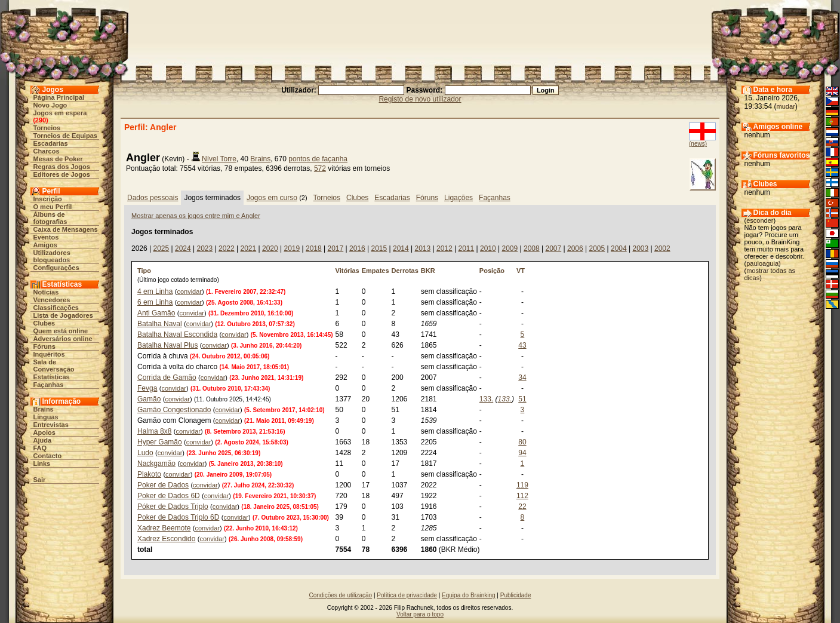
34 (522, 378)
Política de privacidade (407, 595)
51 (522, 399)
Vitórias (347, 271)
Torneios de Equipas (65, 136)
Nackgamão (156, 464)
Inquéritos (49, 354)
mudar (786, 106)
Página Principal (59, 97)
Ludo (145, 453)
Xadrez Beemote (164, 528)
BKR (428, 271)
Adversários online (63, 339)
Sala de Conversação (54, 366)
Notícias (46, 292)
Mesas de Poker (58, 159)
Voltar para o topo (420, 614)
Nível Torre (219, 159)
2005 (597, 248)
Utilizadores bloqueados (52, 256)
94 (522, 453)
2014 (401, 248)
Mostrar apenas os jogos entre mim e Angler (196, 216)
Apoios (44, 432)
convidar (189, 291)
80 (522, 442)
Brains (44, 409)
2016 (357, 248)
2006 (575, 248)
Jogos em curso (272, 198)
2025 (161, 248)
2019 (292, 248)
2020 (270, 248)
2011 (466, 248)
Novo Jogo (50, 105)
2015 (379, 248)
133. (486, 399)
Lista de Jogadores (63, 315)
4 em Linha (155, 291)
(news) (698, 144)
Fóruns (44, 346)
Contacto (48, 456)
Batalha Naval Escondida (177, 334)
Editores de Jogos (62, 174)
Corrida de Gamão (167, 378)
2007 (553, 248)
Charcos (47, 151)
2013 (422, 248)
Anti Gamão (156, 313)
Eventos (46, 237)
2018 (314, 248)
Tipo (144, 271)
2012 (444, 248)
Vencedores (52, 300)
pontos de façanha (318, 159)
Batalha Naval (160, 324)
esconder (760, 220)
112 (522, 496)
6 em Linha (155, 302)
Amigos (45, 245)
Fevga (147, 388)
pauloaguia (762, 263)
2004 (619, 248)
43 (522, 345)
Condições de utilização (341, 595)
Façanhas (49, 385)
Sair (40, 480)
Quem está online (61, 331)
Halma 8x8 (154, 431)
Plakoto (149, 474)
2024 (183, 248)
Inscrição (48, 199)
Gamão (149, 399)
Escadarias (51, 143)
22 (522, 507)
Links (42, 464)
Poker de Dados (163, 485)
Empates (376, 271)
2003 (640, 248)
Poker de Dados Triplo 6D (178, 517)
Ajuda (43, 440)
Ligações (459, 198)
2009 (510, 248)
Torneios (47, 128)
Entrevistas (51, 425)
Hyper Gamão (160, 442)
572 (320, 168)
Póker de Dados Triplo (173, 507)
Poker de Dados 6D (169, 496)
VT (521, 271)
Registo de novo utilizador (420, 99)
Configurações (56, 268)
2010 (488, 248)
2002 (662, 248)
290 (41, 120)
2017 (335, 248)
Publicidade (516, 595)
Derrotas (405, 271)
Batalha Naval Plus (167, 345)
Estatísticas (52, 377)
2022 (227, 248)
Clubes (44, 323)
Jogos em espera (60, 113)
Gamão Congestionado (174, 410)
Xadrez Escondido (166, 539)
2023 (204, 248)
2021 (248, 248)
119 (522, 485)
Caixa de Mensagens (66, 229)
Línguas (46, 417)
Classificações (56, 308)
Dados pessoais (153, 198)
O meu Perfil (53, 207)
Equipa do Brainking (469, 595)
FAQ (40, 448)
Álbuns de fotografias (50, 218)
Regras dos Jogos (62, 167)
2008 (532, 248)
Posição (492, 271)
